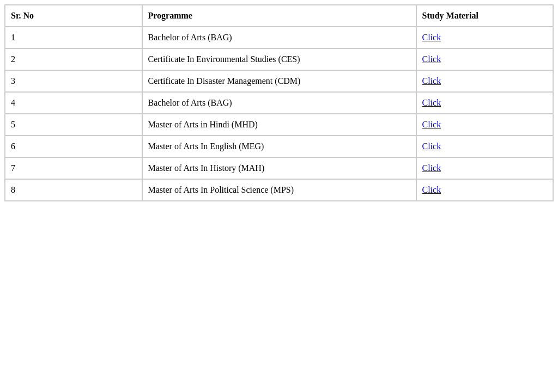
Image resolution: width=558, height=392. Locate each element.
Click (432, 37)
